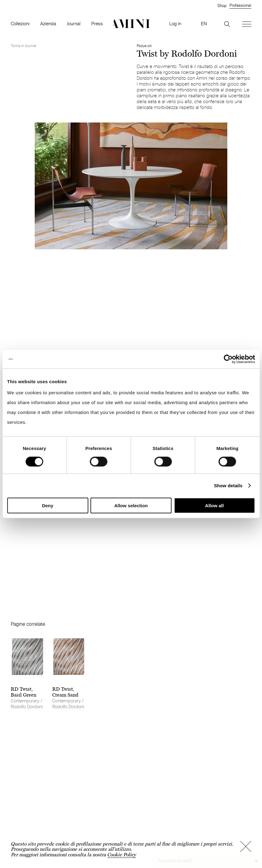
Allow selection (131, 505)
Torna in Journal (23, 46)
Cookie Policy (122, 855)
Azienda (48, 24)
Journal (74, 24)
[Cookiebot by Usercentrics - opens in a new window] (228, 359)
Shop (222, 6)
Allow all (215, 505)
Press (97, 24)
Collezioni (20, 24)
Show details (228, 486)
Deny (48, 505)
